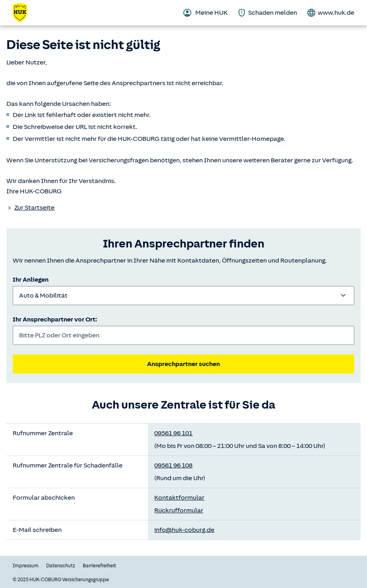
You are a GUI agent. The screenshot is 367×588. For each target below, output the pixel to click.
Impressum (26, 566)
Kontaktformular (179, 498)
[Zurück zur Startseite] (25, 13)
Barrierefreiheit (99, 566)
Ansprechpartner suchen (183, 364)
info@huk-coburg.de (184, 530)
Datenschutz (61, 566)
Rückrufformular (179, 510)
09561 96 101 (173, 433)
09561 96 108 (173, 465)
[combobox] (183, 296)
